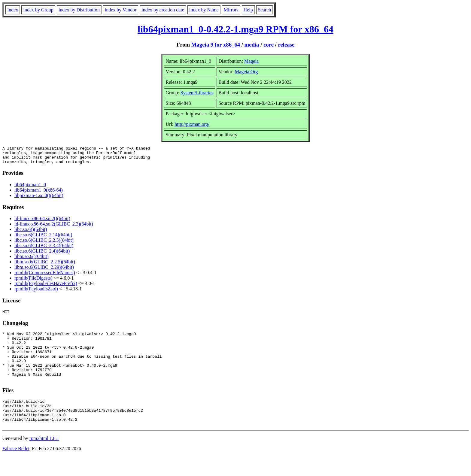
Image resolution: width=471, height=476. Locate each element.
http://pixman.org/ (192, 124)
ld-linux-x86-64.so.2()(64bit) (42, 222)
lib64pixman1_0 (30, 188)
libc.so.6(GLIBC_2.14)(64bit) (43, 238)
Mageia (251, 61)
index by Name (204, 10)
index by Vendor (121, 10)
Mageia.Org (246, 72)
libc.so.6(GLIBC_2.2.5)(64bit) (44, 244)
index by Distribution (79, 10)
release (286, 45)
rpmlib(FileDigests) (33, 282)
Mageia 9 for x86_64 (216, 45)
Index (13, 10)
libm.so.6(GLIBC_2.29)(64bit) (44, 271)
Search (265, 10)
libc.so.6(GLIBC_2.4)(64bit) (42, 255)
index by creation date (163, 10)
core (269, 45)
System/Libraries (197, 93)
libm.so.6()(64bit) (32, 260)
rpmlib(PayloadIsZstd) (36, 292)
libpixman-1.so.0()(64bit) (39, 199)
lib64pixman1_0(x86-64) (39, 194)
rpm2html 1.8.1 (44, 458)
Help (248, 10)
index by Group (38, 10)
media (252, 45)
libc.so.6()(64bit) (31, 233)
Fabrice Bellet (16, 468)
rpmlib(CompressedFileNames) (45, 276)
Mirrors (231, 10)
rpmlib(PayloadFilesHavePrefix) (46, 287)
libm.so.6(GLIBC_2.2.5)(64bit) (45, 265)
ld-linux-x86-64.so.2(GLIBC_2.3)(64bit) (54, 227)
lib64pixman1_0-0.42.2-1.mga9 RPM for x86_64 (235, 29)
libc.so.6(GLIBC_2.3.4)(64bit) (44, 249)
